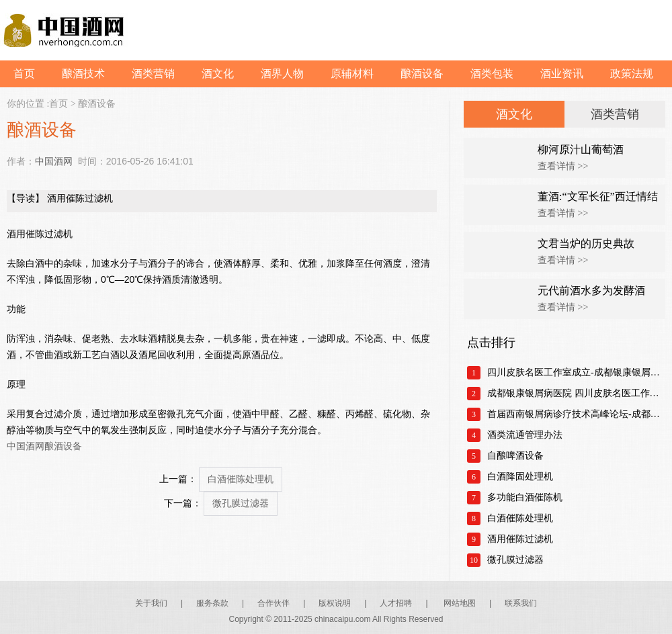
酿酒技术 (83, 74)
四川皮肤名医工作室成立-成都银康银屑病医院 (576, 372)
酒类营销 (153, 74)
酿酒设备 (422, 74)
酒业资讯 (562, 74)
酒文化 (218, 74)
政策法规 (632, 74)
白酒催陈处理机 (241, 479)
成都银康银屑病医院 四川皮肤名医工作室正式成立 (576, 393)
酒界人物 (282, 74)
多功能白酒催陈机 (525, 497)
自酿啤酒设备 (515, 456)
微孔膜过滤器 (241, 503)
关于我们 (151, 603)
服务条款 (212, 603)
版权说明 (335, 603)
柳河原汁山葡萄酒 (581, 149)
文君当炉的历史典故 (586, 243)
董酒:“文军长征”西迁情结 (598, 196)
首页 (24, 74)
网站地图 (460, 603)
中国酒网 (54, 161)
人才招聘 (396, 603)
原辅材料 (352, 74)
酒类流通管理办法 (525, 435)
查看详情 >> (563, 166)
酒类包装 (492, 74)
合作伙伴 (274, 603)
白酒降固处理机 (520, 477)
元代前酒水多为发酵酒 (591, 290)
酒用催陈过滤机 (520, 539)
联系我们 (521, 603)
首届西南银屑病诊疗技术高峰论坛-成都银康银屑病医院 (576, 414)
